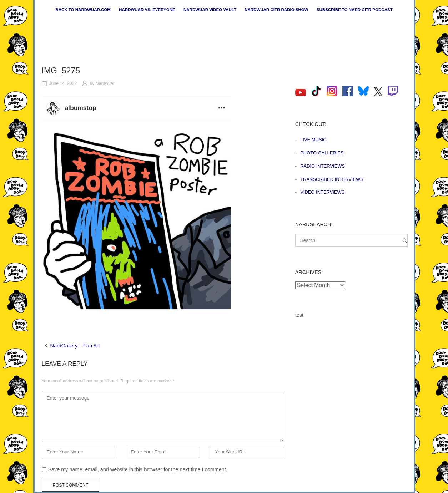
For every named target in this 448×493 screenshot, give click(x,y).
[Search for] (351, 240)
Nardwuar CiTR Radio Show (276, 10)
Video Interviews (322, 192)
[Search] (405, 241)
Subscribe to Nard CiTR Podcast (355, 10)
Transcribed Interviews (332, 179)
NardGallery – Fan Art (75, 346)
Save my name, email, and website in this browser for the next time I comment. (138, 469)
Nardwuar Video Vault (210, 10)
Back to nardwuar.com (83, 10)
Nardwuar (105, 83)
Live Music (313, 140)
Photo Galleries (322, 153)
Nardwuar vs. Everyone (147, 10)
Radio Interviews (323, 166)
